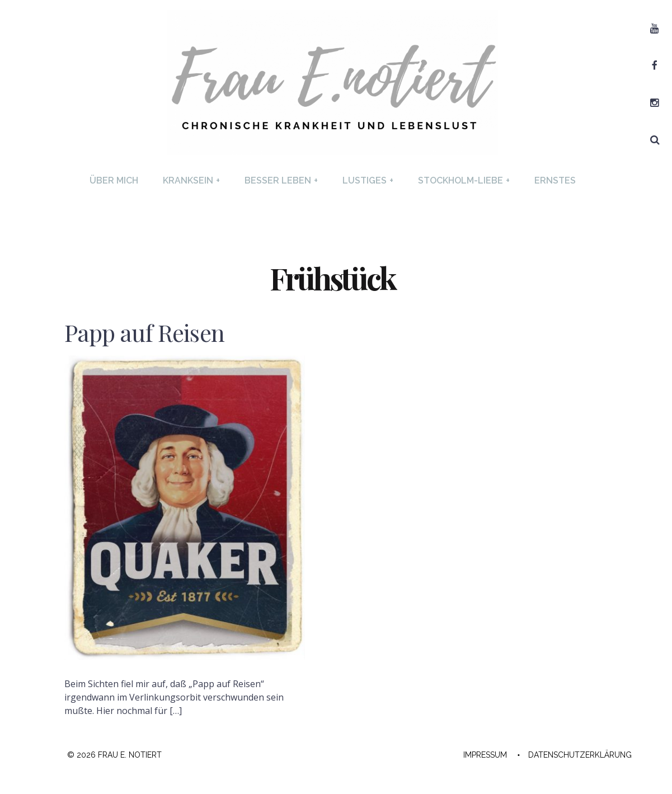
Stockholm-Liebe (464, 180)
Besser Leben (281, 180)
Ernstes (555, 180)
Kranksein (191, 180)
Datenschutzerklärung (580, 755)
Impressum (485, 755)
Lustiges (368, 180)
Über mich (114, 180)
